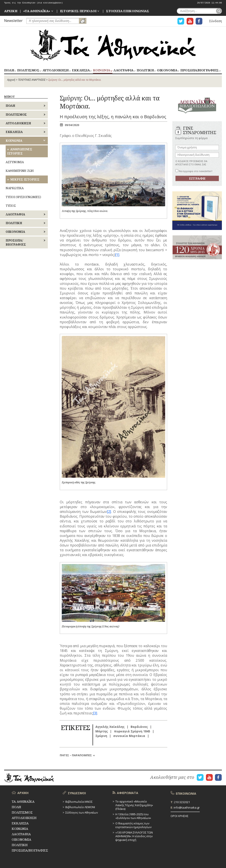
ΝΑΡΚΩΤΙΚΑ (15, 188)
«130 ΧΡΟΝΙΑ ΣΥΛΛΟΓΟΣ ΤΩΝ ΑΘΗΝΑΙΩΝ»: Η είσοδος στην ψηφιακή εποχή (134, 836)
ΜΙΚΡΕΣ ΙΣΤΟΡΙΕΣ (25, 179)
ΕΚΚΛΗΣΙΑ (81, 70)
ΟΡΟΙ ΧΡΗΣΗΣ (179, 816)
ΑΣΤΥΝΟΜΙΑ (15, 162)
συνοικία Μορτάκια (129, 736)
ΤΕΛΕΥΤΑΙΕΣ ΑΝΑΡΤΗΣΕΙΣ (32, 80)
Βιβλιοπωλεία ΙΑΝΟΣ (79, 802)
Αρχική (11, 80)
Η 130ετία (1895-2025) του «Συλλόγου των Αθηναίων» (133, 816)
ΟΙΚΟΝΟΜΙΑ (167, 70)
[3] (95, 713)
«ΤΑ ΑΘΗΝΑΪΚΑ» (37, 11)
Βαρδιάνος (139, 727)
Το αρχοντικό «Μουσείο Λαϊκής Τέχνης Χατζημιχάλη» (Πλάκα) (134, 805)
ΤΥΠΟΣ (11, 206)
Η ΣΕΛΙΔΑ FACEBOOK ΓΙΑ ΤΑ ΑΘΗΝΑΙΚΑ (199, 21)
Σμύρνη (101, 736)
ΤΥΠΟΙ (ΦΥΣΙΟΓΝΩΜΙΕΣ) (23, 197)
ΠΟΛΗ (9, 70)
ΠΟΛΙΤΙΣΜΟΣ (28, 70)
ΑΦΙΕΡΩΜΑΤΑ (128, 793)
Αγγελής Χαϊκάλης (110, 727)
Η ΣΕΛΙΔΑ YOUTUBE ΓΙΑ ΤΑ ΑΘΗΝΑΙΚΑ (190, 21)
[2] (109, 512)
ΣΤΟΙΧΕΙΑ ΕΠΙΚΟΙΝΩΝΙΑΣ (128, 11)
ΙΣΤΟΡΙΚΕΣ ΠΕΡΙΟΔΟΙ (78, 11)
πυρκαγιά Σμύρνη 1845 (132, 731)
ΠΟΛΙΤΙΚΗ (145, 70)
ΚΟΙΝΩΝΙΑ (102, 70)
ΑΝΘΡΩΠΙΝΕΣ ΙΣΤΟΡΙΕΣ (20, 151)
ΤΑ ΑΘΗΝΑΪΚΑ (113, 45)
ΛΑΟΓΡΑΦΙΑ (123, 70)
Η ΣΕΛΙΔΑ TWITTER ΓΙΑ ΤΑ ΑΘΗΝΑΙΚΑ (181, 21)
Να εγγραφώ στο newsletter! (194, 171)
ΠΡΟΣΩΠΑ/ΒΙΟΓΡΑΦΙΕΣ (199, 70)
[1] (117, 255)
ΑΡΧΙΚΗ (11, 11)
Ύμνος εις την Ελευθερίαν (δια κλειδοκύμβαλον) (33, 3)
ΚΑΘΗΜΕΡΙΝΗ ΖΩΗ (20, 171)
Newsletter (13, 21)
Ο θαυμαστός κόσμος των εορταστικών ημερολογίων (133, 825)
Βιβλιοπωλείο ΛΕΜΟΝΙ (80, 807)
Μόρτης (102, 731)
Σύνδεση (215, 21)
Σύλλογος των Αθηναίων (82, 812)
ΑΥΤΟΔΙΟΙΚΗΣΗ (56, 70)
